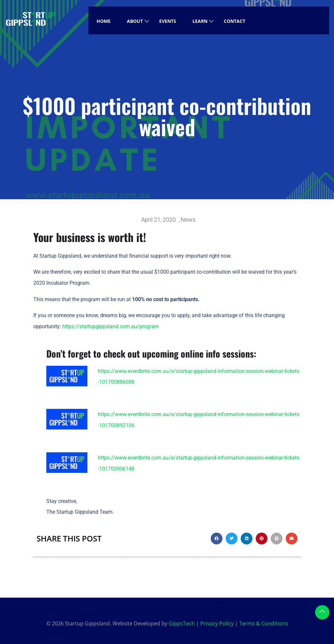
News (188, 220)
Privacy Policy (217, 623)
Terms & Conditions (264, 623)
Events (168, 21)
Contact (235, 21)
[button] (217, 539)
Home (104, 21)
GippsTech (182, 623)
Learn (200, 21)
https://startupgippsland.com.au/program (111, 326)
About (135, 21)
